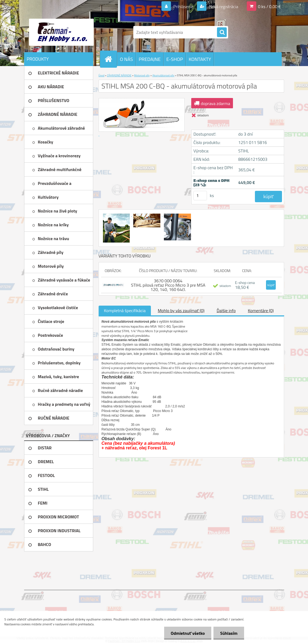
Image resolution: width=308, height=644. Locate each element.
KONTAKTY (200, 59)
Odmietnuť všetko (187, 633)
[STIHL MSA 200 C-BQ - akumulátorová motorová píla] (117, 214)
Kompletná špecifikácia (125, 310)
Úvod (102, 75)
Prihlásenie (184, 6)
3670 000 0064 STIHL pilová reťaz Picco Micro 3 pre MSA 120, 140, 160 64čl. (168, 285)
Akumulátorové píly (163, 75)
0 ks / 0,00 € (269, 6)
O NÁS (127, 59)
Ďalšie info (226, 310)
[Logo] (61, 32)
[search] (222, 32)
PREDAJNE (150, 59)
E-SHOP (175, 59)
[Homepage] (111, 59)
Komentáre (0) (261, 310)
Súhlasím (229, 633)
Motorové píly (142, 75)
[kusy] (200, 196)
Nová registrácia (223, 6)
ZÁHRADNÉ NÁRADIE (119, 75)
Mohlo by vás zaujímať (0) (181, 310)
